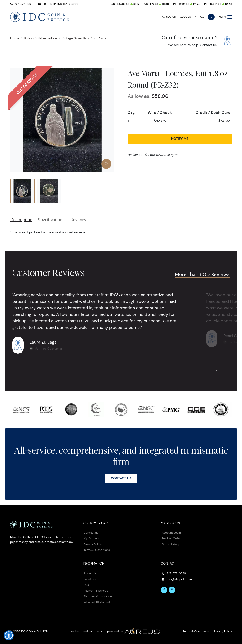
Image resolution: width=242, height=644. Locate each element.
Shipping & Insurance (98, 596)
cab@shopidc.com (179, 579)
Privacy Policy (93, 544)
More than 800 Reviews (202, 274)
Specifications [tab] (51, 220)
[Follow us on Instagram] (172, 590)
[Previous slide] (218, 371)
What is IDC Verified (97, 602)
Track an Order (171, 538)
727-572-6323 (24, 4)
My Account (92, 538)
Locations (90, 579)
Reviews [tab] (78, 220)
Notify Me (180, 139)
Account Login (171, 533)
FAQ (86, 585)
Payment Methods (96, 591)
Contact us (208, 45)
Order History (171, 544)
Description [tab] (21, 220)
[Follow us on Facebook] (164, 590)
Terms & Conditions (97, 550)
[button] (9, 635)
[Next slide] (227, 371)
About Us (90, 573)
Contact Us (121, 478)
